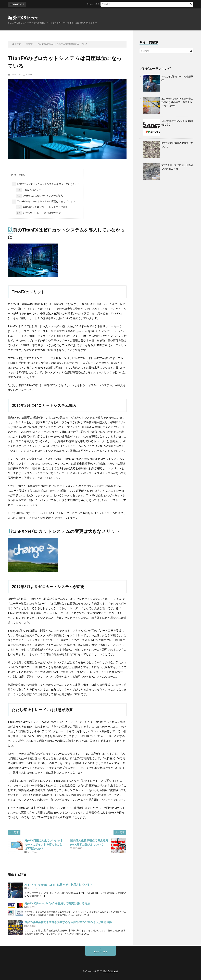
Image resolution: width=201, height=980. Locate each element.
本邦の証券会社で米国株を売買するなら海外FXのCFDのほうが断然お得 (68, 922)
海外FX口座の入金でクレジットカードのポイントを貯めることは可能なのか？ (44, 844)
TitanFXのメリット (30, 190)
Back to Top (101, 951)
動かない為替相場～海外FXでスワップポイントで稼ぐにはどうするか (122, 4)
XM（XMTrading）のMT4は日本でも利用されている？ (58, 884)
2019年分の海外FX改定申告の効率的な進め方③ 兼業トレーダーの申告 (177, 102)
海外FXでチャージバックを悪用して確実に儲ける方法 (57, 903)
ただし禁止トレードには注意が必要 (39, 213)
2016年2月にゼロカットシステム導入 (40, 196)
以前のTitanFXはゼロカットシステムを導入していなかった (46, 184)
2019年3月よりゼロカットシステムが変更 (42, 207)
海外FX (29, 74)
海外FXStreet (23, 18)
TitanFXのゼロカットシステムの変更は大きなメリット (44, 202)
